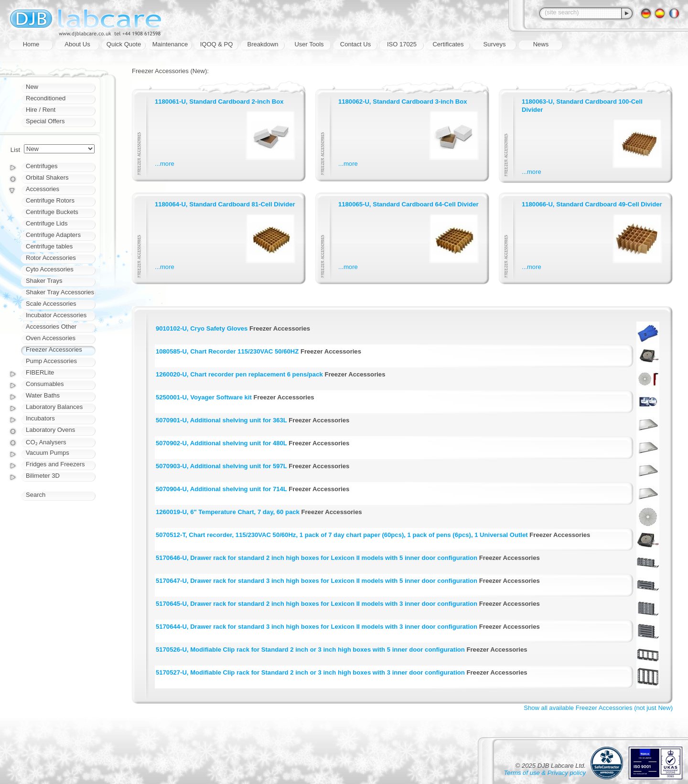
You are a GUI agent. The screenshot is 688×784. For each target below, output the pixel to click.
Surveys (495, 44)
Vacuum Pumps (48, 453)
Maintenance (170, 44)
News (541, 44)
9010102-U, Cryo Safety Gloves (202, 328)
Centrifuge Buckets (52, 212)
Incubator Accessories (56, 315)
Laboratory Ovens (50, 430)
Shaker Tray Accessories (60, 292)
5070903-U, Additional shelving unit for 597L (221, 466)
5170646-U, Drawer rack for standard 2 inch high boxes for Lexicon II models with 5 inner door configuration (317, 558)
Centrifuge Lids (47, 223)
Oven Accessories (51, 338)
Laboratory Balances (54, 407)
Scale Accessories (51, 304)
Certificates (448, 44)
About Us (77, 44)
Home (31, 44)
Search (36, 495)
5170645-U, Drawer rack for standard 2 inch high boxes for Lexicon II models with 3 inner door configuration (317, 604)
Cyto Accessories (50, 269)
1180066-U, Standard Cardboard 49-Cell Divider (592, 204)
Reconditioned (46, 98)
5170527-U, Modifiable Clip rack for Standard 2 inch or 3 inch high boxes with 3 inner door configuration (310, 672)
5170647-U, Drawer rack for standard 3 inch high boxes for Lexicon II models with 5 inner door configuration (317, 581)
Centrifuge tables (49, 246)
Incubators (40, 418)
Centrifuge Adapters (53, 235)
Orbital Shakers (47, 177)
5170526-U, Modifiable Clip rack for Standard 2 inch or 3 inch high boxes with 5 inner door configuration (310, 650)
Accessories (43, 189)
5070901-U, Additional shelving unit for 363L (221, 420)
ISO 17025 (402, 44)
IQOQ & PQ (217, 44)
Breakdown (263, 44)
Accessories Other (51, 327)
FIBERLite (40, 372)
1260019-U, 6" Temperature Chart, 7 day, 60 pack (228, 512)
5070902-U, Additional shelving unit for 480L (221, 443)
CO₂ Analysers (46, 442)
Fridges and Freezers (55, 464)
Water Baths (43, 395)
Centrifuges (42, 166)
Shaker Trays (44, 281)
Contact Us (355, 44)
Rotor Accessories (51, 258)
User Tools (309, 44)
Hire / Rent (41, 110)
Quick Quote (124, 44)
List (15, 150)
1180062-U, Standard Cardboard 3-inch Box (403, 102)
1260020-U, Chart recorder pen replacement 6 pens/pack (239, 374)
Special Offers (45, 121)
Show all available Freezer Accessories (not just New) (598, 708)
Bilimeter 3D (43, 476)
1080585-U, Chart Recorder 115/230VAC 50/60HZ (227, 351)
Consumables (45, 384)
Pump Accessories (51, 361)
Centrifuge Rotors (50, 200)
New (32, 87)
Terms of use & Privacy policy (545, 773)
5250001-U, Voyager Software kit (204, 397)
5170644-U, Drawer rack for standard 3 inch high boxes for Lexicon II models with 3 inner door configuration (317, 627)
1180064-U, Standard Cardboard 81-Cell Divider (225, 204)
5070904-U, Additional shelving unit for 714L (221, 489)
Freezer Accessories (54, 349)
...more (165, 164)
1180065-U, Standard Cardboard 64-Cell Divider (408, 204)
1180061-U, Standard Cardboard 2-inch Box (219, 102)
